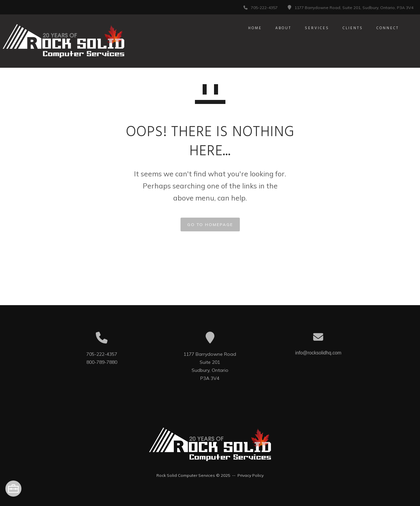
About (276, 28)
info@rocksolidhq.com (318, 353)
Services (309, 28)
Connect (380, 28)
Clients (345, 28)
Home (247, 28)
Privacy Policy (251, 475)
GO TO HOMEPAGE (210, 224)
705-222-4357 (264, 8)
